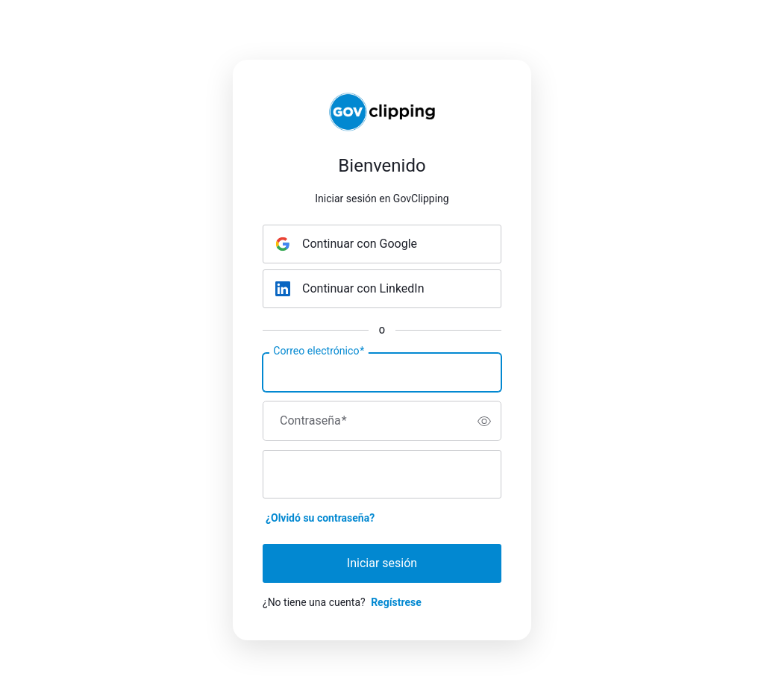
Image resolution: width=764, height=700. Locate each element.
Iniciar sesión (382, 563)
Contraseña (313, 421)
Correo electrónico (319, 351)
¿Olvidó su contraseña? (320, 518)
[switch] (484, 421)
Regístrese (396, 602)
